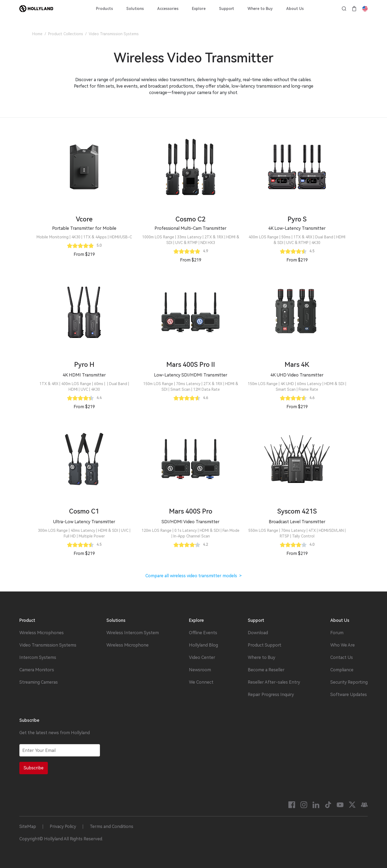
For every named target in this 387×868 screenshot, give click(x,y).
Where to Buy (260, 9)
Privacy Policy (63, 827)
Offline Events (203, 633)
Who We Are (343, 645)
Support (227, 9)
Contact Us (342, 658)
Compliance (342, 670)
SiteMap (28, 827)
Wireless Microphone (128, 645)
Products (104, 9)
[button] (84, 228)
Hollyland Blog (203, 645)
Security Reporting (349, 682)
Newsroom (200, 670)
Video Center (202, 658)
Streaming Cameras (39, 682)
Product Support (265, 645)
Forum (337, 633)
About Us (295, 9)
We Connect (201, 682)
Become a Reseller (266, 670)
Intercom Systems (38, 658)
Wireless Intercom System (133, 633)
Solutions (135, 9)
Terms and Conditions (112, 827)
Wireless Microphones (42, 633)
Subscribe (34, 768)
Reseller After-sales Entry (274, 682)
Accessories (168, 9)
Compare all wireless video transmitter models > (193, 576)
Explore (199, 9)
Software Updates (349, 695)
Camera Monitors (37, 670)
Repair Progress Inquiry (271, 695)
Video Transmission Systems (48, 645)
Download (258, 633)
